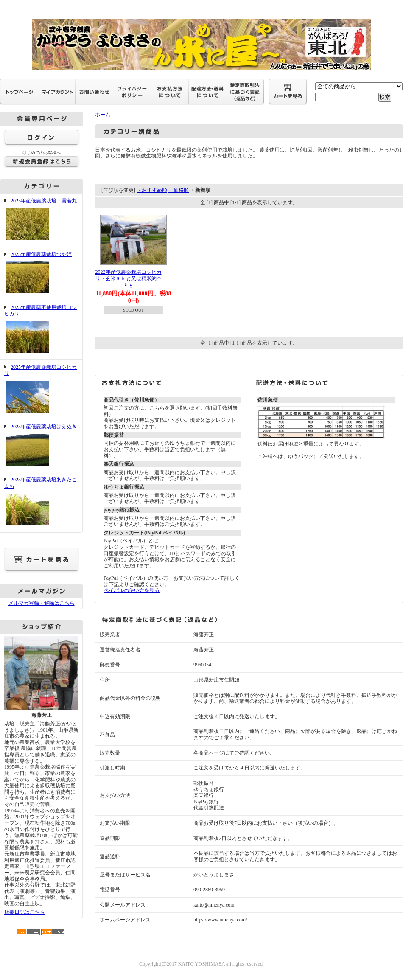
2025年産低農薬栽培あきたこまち (41, 502)
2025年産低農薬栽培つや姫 (41, 274)
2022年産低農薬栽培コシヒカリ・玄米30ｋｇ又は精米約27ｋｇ (129, 278)
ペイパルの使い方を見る (132, 590)
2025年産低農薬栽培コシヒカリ (41, 389)
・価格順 (179, 190)
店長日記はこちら (25, 912)
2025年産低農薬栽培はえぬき (41, 446)
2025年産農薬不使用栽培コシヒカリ (41, 330)
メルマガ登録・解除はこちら (42, 603)
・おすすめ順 (152, 190)
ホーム (103, 115)
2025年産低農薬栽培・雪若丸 (41, 220)
